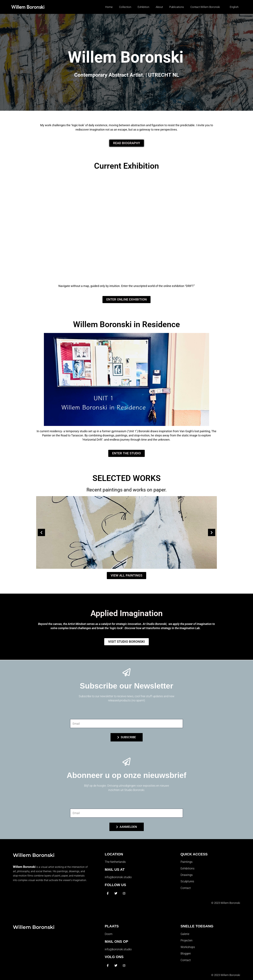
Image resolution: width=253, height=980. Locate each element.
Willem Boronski (28, 7)
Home (109, 7)
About (159, 7)
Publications (177, 7)
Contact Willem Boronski (205, 7)
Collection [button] (125, 7)
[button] (232, 7)
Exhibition (143, 7)
